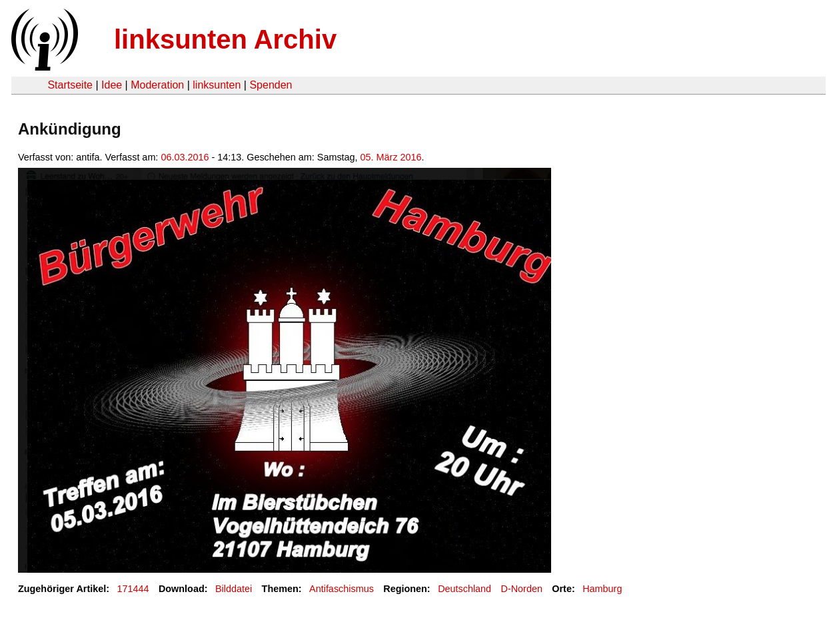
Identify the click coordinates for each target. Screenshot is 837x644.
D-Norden (522, 589)
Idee (112, 85)
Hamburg (602, 589)
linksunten (217, 85)
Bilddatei (234, 589)
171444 (133, 589)
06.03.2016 (185, 157)
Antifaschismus (342, 589)
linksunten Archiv (225, 39)
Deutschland (464, 589)
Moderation (157, 85)
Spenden (271, 85)
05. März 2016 (391, 157)
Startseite (70, 85)
